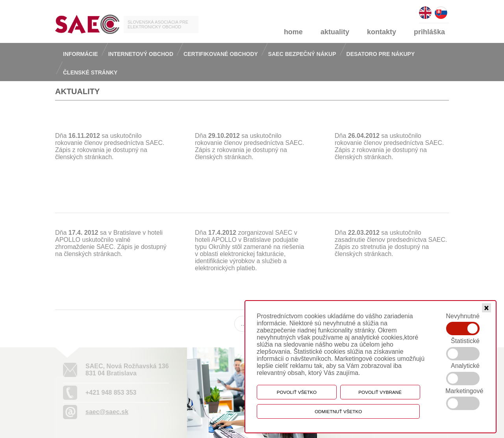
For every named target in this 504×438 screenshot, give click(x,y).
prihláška (429, 32)
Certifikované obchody (221, 54)
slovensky (441, 9)
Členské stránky (90, 72)
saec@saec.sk (107, 412)
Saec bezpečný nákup (302, 54)
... (244, 324)
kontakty (382, 32)
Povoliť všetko (297, 392)
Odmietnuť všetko (338, 411)
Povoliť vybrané (380, 392)
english (425, 9)
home (293, 32)
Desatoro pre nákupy (381, 54)
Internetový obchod (141, 54)
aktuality (335, 32)
